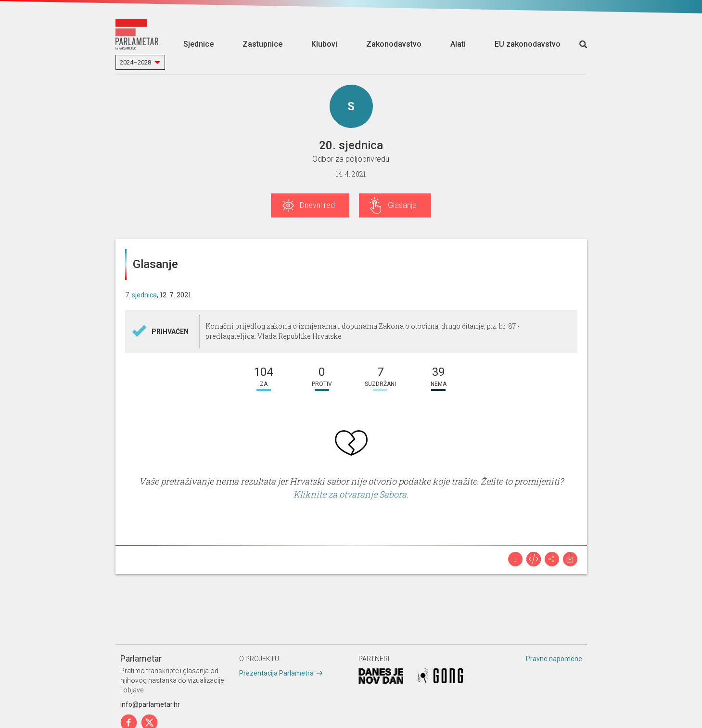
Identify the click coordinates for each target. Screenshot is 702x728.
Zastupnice (262, 44)
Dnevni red (317, 205)
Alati (458, 44)
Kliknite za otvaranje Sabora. (351, 494)
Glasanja (402, 205)
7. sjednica (141, 295)
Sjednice (198, 44)
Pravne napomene (554, 659)
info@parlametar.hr (150, 704)
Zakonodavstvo (394, 44)
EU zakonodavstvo (528, 44)
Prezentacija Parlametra (276, 673)
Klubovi (324, 44)
